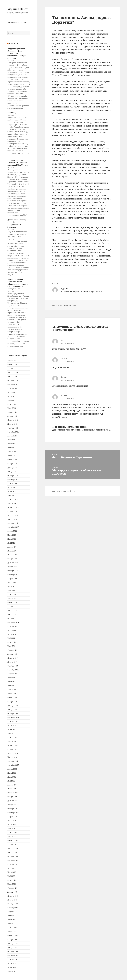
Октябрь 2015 (13, 428)
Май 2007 (11, 828)
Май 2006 (11, 876)
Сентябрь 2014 (13, 479)
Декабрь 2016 (13, 372)
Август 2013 (12, 531)
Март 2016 (12, 408)
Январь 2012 (12, 606)
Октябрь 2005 (13, 904)
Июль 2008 (12, 773)
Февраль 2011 (13, 650)
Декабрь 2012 (13, 563)
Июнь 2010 (12, 682)
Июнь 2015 (12, 444)
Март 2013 (12, 551)
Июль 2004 (12, 963)
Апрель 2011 (12, 642)
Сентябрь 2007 (13, 813)
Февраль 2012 (13, 602)
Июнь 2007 (12, 825)
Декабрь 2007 (13, 801)
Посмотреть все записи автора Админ (85, 292)
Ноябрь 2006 (12, 852)
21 (75, 305)
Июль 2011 (12, 630)
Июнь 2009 (12, 729)
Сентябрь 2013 (13, 527)
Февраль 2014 (13, 507)
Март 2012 (12, 598)
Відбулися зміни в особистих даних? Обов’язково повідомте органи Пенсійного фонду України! (18, 284)
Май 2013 (11, 543)
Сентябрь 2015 (13, 432)
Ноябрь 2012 (12, 567)
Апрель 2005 (12, 928)
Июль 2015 (12, 440)
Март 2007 (12, 836)
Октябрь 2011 (13, 618)
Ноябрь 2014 (12, 472)
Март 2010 (12, 694)
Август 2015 (12, 436)
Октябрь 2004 (13, 951)
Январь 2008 (12, 797)
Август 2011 (12, 626)
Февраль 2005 (13, 936)
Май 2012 (11, 591)
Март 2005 (12, 932)
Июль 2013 (12, 535)
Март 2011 (12, 646)
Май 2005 (11, 924)
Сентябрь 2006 (13, 860)
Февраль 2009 (13, 745)
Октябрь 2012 (13, 571)
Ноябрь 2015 (12, 424)
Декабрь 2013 (13, 515)
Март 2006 (12, 884)
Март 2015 (12, 456)
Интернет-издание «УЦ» (17, 23)
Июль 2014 (12, 487)
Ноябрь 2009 (12, 710)
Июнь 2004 (12, 967)
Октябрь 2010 (13, 666)
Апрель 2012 (12, 595)
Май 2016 (11, 400)
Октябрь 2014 (13, 476)
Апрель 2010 (12, 690)
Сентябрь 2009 (13, 717)
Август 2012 (12, 579)
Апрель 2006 (12, 880)
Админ (68, 305)
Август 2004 (12, 959)
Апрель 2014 (12, 499)
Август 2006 (12, 864)
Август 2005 (12, 912)
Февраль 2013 (13, 555)
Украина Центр (18, 9)
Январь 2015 (12, 464)
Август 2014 (12, 483)
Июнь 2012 (12, 587)
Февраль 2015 (13, 460)
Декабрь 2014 (13, 468)
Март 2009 (12, 741)
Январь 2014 (12, 511)
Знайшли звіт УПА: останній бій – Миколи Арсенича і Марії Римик (18, 163)
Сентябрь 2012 (13, 575)
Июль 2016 (12, 392)
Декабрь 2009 (13, 706)
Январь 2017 (12, 368)
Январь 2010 (12, 702)
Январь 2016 (12, 416)
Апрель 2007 (12, 832)
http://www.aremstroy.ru (96, 408)
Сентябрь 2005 (13, 908)
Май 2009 (11, 733)
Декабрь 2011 (13, 610)
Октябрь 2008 (13, 761)
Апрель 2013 (12, 547)
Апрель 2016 (12, 404)
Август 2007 (12, 817)
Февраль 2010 (13, 698)
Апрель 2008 (12, 785)
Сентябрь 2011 (13, 622)
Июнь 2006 (12, 872)
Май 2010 (11, 686)
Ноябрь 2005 (12, 900)
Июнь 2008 (12, 777)
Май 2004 (11, 971)
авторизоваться (103, 430)
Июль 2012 (12, 583)
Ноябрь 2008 (12, 757)
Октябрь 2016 (13, 380)
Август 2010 (12, 674)
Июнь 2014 (12, 491)
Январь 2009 (12, 749)
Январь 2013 (12, 559)
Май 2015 (11, 448)
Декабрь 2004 (13, 944)
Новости (14, 44)
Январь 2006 (12, 892)
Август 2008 (12, 769)
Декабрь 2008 (13, 753)
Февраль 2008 (13, 793)
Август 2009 (12, 721)
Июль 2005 (12, 916)
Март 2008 (12, 789)
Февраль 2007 (13, 840)
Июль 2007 (12, 821)
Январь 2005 (12, 940)
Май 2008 (11, 781)
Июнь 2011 (12, 634)
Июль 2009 (12, 725)
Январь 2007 (12, 844)
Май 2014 (11, 495)
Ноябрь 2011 (12, 614)
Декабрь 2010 (13, 658)
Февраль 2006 (13, 888)
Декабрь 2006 (13, 848)
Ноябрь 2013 (12, 519)
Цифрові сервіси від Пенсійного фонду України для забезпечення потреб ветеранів (17, 53)
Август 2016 (12, 388)
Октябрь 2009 (13, 713)
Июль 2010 (12, 678)
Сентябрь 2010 (13, 670)
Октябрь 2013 (13, 523)
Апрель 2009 (12, 737)
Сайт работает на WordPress (64, 491)
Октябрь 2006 (13, 856)
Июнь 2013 (12, 539)
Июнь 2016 (12, 396)
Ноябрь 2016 (12, 376)
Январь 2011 (12, 654)
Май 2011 (11, 638)
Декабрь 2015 (13, 420)
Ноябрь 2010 (12, 662)
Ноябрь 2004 (12, 947)
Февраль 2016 (13, 412)
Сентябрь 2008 (13, 765)
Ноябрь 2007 (12, 805)
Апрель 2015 (12, 452)
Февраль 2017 (13, 364)
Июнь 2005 (12, 920)
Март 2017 (12, 361)
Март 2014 (12, 503)
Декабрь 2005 (13, 896)
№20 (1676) (12, 113)
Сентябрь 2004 (13, 955)
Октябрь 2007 (13, 809)
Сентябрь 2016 (13, 384)
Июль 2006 (12, 868)
